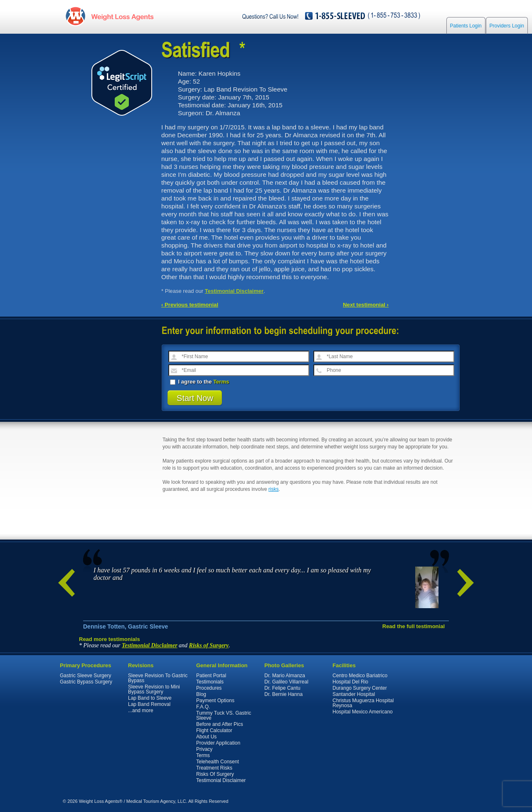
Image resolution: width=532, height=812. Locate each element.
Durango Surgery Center (360, 688)
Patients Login (466, 26)
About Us (206, 737)
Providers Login (507, 26)
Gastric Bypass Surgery (86, 682)
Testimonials (210, 682)
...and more (141, 710)
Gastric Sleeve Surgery (85, 676)
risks (274, 489)
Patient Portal (211, 676)
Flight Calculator (214, 730)
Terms (221, 382)
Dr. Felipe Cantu (282, 688)
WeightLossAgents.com (122, 16)
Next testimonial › (366, 305)
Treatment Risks (214, 768)
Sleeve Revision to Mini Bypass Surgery (154, 689)
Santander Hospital (354, 694)
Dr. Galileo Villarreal (286, 682)
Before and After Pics (220, 724)
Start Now (195, 398)
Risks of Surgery (209, 645)
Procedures (209, 688)
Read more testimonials (110, 639)
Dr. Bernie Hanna (283, 694)
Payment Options (215, 701)
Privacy (204, 749)
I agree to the (199, 382)
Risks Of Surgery (215, 774)
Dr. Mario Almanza (285, 676)
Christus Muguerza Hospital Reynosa (363, 703)
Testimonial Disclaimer (234, 291)
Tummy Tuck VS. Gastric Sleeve (224, 715)
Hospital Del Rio (350, 682)
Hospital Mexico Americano (363, 712)
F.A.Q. (203, 707)
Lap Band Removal (149, 704)
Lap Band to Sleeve (150, 698)
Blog (201, 694)
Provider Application (218, 743)
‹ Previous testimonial (190, 305)
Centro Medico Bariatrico (360, 676)
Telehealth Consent (218, 762)
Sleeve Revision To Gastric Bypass (158, 678)
